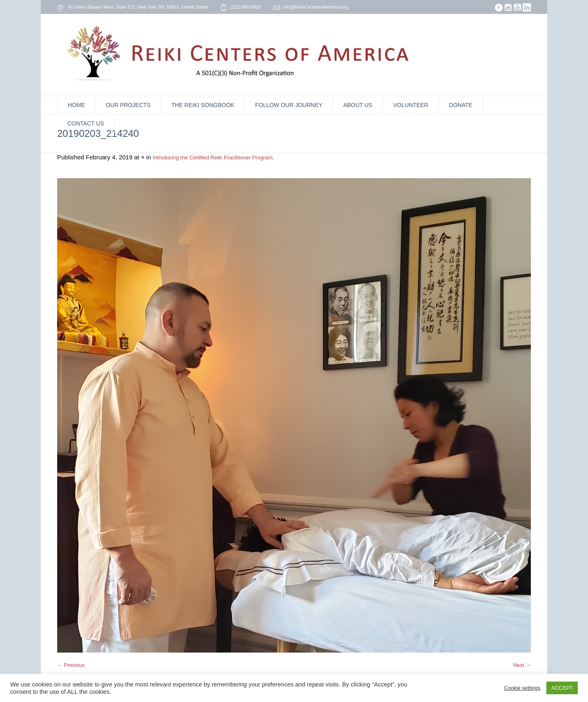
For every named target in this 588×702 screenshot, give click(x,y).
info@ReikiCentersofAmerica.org (316, 7)
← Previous (71, 665)
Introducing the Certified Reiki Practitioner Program (213, 158)
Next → (522, 665)
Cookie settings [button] (522, 688)
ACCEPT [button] (562, 688)
